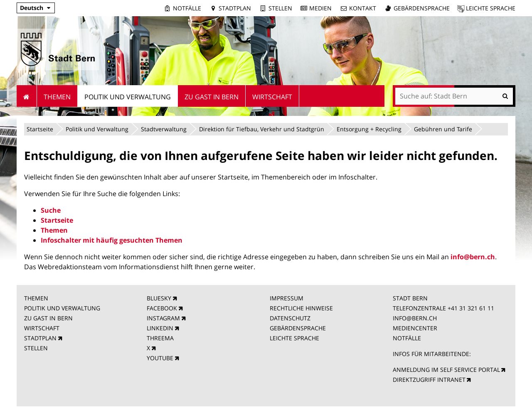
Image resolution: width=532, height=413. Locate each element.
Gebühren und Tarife (443, 129)
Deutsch (32, 8)
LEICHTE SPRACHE (294, 338)
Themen (54, 230)
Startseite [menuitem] (27, 96)
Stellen (280, 8)
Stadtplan (235, 8)
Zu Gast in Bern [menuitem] (212, 97)
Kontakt (363, 8)
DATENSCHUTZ (290, 318)
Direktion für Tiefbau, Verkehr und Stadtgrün (262, 129)
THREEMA (160, 338)
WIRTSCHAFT (42, 328)
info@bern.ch (473, 257)
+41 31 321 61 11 (471, 308)
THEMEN (36, 298)
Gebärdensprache (422, 8)
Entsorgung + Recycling (369, 129)
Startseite (40, 129)
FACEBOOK (162, 308)
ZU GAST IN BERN (48, 318)
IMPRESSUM (287, 298)
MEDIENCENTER (415, 328)
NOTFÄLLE (407, 338)
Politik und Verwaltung (97, 129)
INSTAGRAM (163, 318)
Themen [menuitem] (57, 97)
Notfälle (187, 8)
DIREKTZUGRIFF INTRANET (429, 380)
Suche (51, 210)
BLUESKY (159, 298)
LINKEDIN (160, 328)
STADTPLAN (40, 338)
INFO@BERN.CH (415, 318)
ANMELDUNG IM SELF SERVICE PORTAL (446, 370)
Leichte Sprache (491, 8)
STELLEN (36, 348)
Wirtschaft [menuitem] (272, 97)
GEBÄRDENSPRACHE (298, 328)
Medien (320, 8)
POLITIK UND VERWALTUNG (62, 308)
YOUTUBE (160, 358)
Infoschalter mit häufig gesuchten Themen (112, 240)
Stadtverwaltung (164, 129)
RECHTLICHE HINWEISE (301, 308)
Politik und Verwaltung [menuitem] (128, 97)
